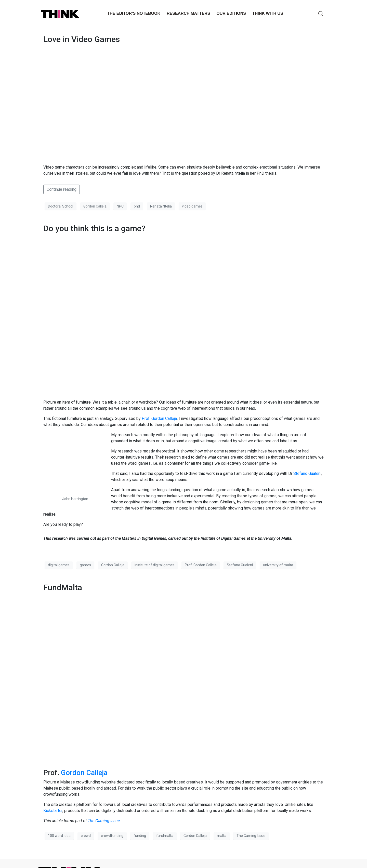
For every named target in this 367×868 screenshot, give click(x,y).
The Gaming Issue (104, 821)
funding (140, 836)
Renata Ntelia (161, 206)
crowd (86, 836)
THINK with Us (268, 13)
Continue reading (62, 189)
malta (222, 836)
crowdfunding (112, 836)
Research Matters (188, 13)
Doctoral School (61, 206)
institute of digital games (155, 565)
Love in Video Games (82, 39)
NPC (120, 206)
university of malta (278, 565)
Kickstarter (53, 811)
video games (192, 206)
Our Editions (231, 13)
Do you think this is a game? (94, 228)
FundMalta (63, 587)
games (85, 565)
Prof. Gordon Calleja (159, 418)
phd (137, 206)
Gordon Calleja (95, 206)
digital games (59, 565)
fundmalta (165, 836)
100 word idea (59, 836)
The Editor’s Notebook (134, 13)
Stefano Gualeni (307, 473)
